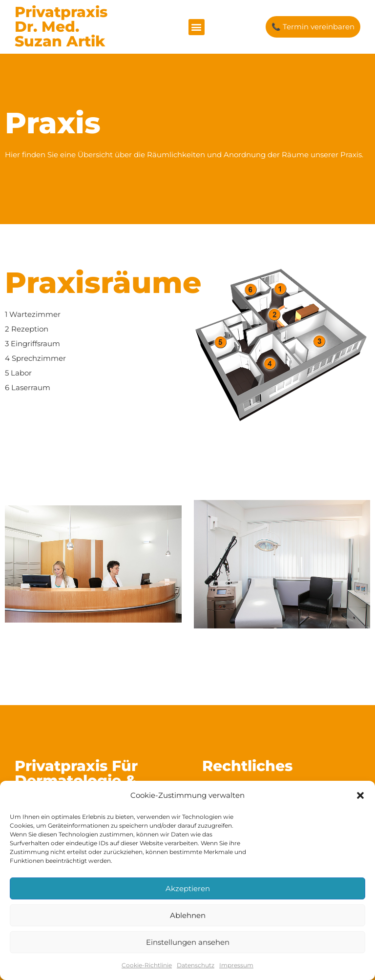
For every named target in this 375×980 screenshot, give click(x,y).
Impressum (236, 965)
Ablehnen (188, 915)
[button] (360, 795)
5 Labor (18, 373)
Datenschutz (196, 965)
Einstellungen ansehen (188, 942)
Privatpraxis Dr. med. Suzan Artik (61, 27)
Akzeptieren (188, 888)
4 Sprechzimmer (35, 358)
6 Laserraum (28, 387)
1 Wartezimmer (33, 314)
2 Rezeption (27, 329)
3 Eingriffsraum (32, 344)
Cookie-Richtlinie (147, 965)
